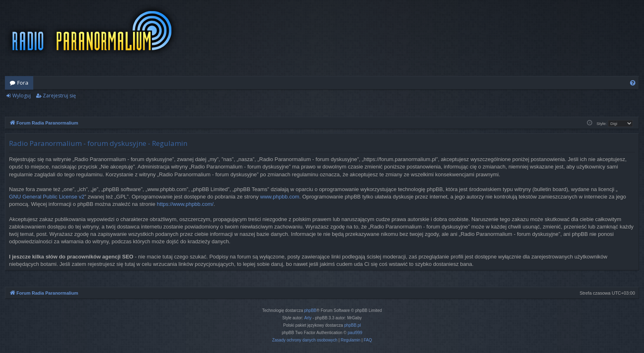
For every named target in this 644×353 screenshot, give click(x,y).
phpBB (310, 310)
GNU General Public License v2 (47, 197)
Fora (23, 83)
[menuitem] (633, 83)
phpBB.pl (353, 325)
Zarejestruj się (59, 96)
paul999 (355, 333)
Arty (308, 318)
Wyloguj (22, 96)
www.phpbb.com (279, 197)
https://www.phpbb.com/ (185, 204)
